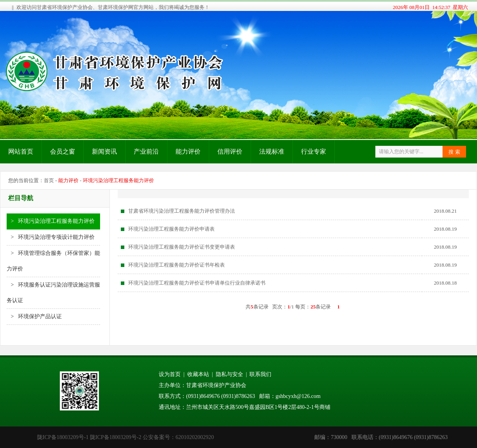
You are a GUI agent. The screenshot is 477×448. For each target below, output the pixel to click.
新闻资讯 (104, 151)
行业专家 (314, 151)
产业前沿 (146, 151)
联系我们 (260, 374)
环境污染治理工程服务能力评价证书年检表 (177, 265)
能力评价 (188, 151)
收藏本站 (198, 374)
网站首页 (21, 151)
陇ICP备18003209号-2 (116, 437)
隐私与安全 (230, 374)
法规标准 (272, 151)
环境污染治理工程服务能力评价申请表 (171, 229)
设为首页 (170, 374)
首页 (49, 180)
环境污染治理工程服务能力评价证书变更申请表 (182, 247)
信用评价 (230, 151)
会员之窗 (63, 151)
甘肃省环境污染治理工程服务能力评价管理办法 (182, 211)
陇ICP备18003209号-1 (63, 437)
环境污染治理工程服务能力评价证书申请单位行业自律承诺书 (197, 283)
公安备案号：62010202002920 (178, 437)
